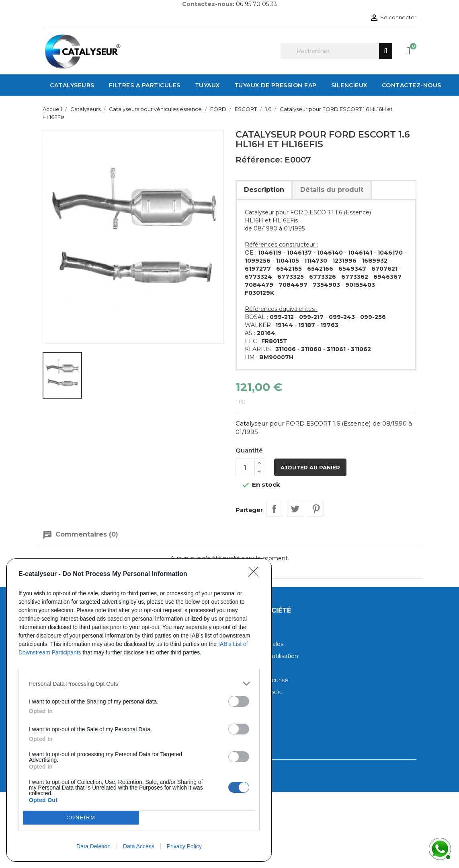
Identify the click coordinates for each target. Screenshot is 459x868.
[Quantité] (245, 467)
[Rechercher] (336, 51)
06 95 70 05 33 (256, 4)
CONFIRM (81, 818)
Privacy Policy (184, 846)
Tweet (295, 509)
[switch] (239, 701)
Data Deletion (93, 846)
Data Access (139, 846)
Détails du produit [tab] (332, 190)
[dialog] (139, 710)
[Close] (256, 574)
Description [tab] (264, 190)
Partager (274, 509)
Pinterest (316, 509)
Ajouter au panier (310, 467)
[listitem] (139, 684)
